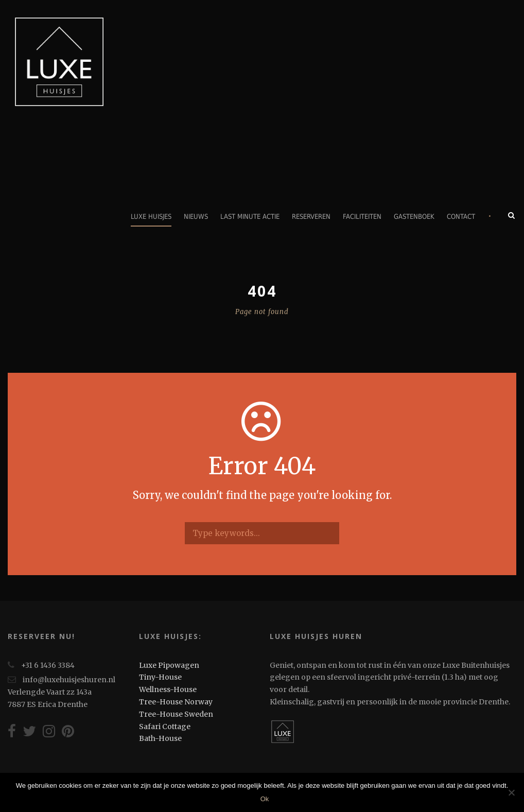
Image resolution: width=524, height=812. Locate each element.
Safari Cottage (165, 727)
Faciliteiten (362, 217)
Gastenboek (414, 217)
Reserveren (311, 217)
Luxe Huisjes (151, 217)
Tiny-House (160, 677)
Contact (461, 217)
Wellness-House (168, 689)
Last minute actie (250, 217)
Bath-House (160, 738)
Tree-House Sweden (176, 714)
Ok (265, 799)
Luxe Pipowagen (169, 665)
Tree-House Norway (176, 702)
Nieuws (196, 217)
